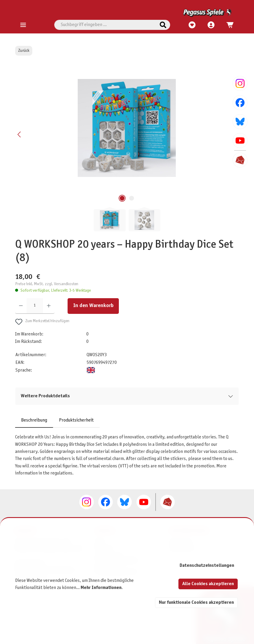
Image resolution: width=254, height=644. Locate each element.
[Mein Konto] (211, 25)
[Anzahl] (35, 306)
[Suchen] (163, 25)
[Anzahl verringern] (21, 306)
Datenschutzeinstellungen (207, 565)
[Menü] (23, 25)
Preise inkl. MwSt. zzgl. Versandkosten (47, 284)
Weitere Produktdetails (45, 396)
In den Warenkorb (93, 306)
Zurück (24, 51)
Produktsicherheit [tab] (76, 420)
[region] (127, 148)
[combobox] (105, 25)
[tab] (34, 420)
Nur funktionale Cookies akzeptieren (196, 602)
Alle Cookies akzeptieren (208, 584)
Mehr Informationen (101, 588)
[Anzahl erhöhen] (49, 306)
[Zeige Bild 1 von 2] (122, 198)
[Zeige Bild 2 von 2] (132, 198)
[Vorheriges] (20, 134)
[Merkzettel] (192, 25)
